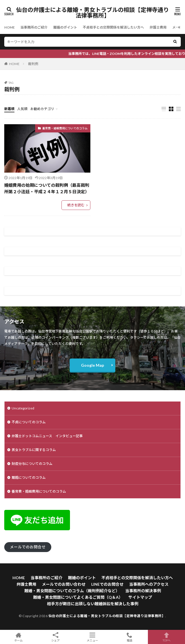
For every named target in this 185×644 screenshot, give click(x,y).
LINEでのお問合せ (107, 584)
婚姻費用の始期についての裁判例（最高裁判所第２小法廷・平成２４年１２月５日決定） (47, 188)
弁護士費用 (158, 27)
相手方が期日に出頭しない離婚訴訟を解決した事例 (93, 604)
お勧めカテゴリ (42, 109)
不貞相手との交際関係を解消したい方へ (113, 27)
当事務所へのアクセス (149, 584)
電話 (130, 637)
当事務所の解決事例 (143, 591)
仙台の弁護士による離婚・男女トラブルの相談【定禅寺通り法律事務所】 (93, 13)
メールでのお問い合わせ (64, 584)
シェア (56, 637)
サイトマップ (140, 597)
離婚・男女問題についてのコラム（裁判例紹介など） (72, 591)
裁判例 (33, 64)
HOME (9, 27)
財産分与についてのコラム (32, 464)
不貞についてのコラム (29, 422)
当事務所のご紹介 (34, 27)
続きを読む (76, 205)
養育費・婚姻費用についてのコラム (65, 128)
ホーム (19, 637)
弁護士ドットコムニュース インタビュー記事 (47, 436)
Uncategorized (23, 408)
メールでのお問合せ (28, 547)
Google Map (93, 365)
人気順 (22, 109)
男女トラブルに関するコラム (34, 450)
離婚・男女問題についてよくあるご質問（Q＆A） (78, 597)
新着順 (9, 109)
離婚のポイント (65, 27)
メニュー (93, 637)
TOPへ (166, 637)
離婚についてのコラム (29, 477)
